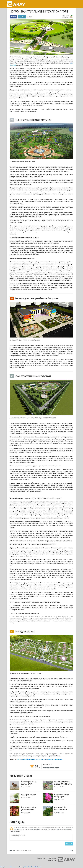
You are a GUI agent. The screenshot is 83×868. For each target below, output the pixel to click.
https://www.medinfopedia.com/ (10, 867)
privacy (38, 867)
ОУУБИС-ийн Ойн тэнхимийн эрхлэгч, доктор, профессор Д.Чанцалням (39, 759)
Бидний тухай (41, 858)
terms (42, 867)
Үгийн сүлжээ (52, 858)
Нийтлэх (69, 844)
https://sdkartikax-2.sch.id (28, 867)
